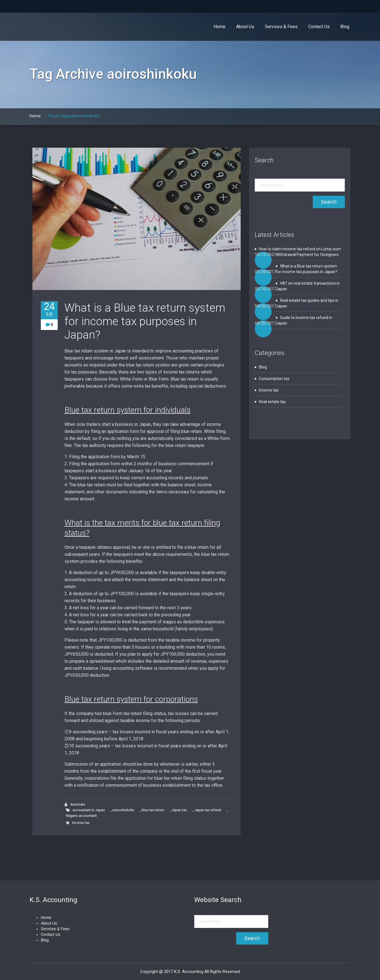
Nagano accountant (81, 816)
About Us (245, 27)
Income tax (81, 823)
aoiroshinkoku (123, 810)
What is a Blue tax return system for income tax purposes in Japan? (145, 321)
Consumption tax (274, 379)
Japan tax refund (208, 810)
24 (49, 309)
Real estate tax (272, 402)
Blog (345, 27)
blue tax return (153, 810)
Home (220, 27)
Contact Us (319, 27)
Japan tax (179, 810)
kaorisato (75, 805)
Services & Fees (281, 27)
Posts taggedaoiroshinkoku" (74, 116)
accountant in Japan (89, 810)
